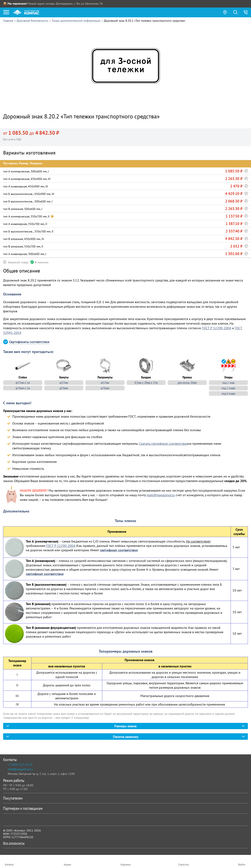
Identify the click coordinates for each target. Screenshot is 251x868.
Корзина (125, 865)
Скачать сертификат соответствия (164, 443)
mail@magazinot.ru (161, 495)
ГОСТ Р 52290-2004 (217, 328)
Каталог (9, 865)
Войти (242, 865)
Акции (67, 865)
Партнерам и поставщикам (125, 809)
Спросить (184, 865)
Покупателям (125, 798)
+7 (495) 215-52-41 (20, 765)
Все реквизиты (14, 843)
